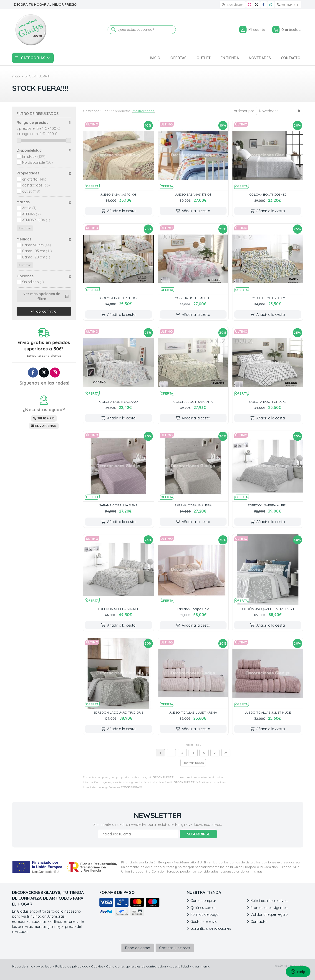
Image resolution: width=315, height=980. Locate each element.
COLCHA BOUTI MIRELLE (193, 298)
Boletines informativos (269, 901)
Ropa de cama (138, 948)
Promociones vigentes (269, 908)
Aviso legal (44, 966)
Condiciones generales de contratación (136, 966)
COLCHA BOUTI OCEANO (118, 402)
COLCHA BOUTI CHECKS (268, 402)
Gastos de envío (204, 921)
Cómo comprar (203, 901)
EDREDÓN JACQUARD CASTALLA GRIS (268, 609)
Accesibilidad (179, 966)
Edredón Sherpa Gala (193, 609)
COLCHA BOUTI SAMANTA (193, 402)
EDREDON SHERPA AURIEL (268, 505)
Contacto (258, 921)
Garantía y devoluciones (211, 928)
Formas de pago (204, 914)
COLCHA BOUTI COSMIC (268, 194)
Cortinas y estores (175, 948)
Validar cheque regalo (269, 914)
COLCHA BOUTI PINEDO (118, 298)
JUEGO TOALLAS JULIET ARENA (193, 712)
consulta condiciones (44, 356)
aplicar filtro (46, 311)
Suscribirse (198, 834)
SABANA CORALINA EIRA (193, 505)
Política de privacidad (72, 966)
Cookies (97, 966)
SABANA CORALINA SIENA (118, 505)
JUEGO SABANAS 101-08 (118, 194)
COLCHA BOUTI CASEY (268, 298)
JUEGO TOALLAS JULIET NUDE (268, 712)
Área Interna (201, 966)
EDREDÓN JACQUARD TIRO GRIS (118, 712)
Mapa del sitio (23, 966)
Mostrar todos (144, 111)
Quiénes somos (203, 908)
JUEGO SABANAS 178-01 (193, 194)
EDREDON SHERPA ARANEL (118, 609)
